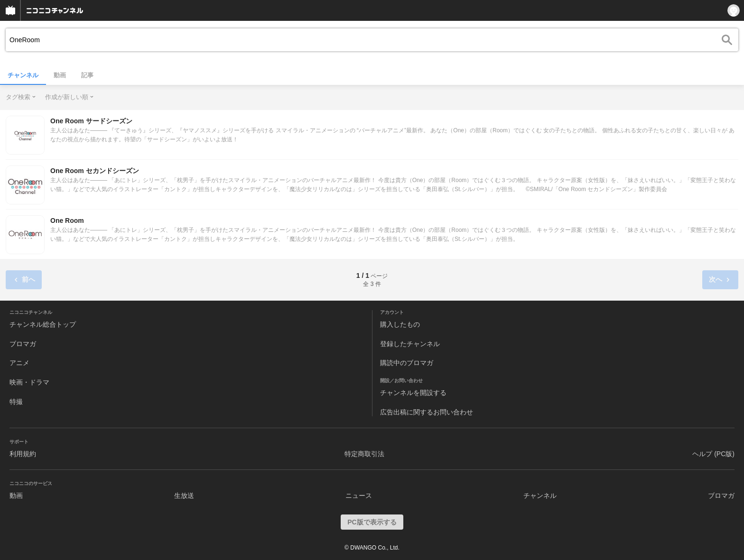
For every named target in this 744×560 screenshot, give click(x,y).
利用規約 (23, 454)
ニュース (359, 496)
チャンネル (23, 75)
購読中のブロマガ (407, 363)
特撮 (16, 402)
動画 (60, 75)
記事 (87, 75)
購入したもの (400, 324)
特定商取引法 (364, 454)
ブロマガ (23, 344)
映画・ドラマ (29, 382)
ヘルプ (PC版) (713, 454)
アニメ (19, 363)
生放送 (184, 496)
